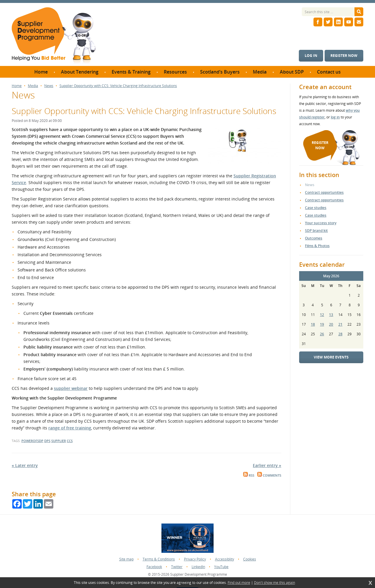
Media (33, 86)
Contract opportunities (324, 192)
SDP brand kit (316, 231)
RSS (249, 475)
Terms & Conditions (159, 559)
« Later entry (25, 465)
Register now (344, 56)
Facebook (154, 567)
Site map (126, 559)
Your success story (321, 223)
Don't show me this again (275, 583)
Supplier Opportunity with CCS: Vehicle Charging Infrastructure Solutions (118, 86)
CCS (70, 441)
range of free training (70, 428)
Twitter (177, 567)
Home (17, 86)
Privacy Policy (195, 559)
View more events (331, 357)
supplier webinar (71, 388)
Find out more (239, 583)
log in (335, 117)
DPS (47, 441)
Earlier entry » (267, 465)
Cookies (250, 559)
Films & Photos (317, 246)
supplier (59, 441)
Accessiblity (225, 559)
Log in (311, 56)
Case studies (316, 208)
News (49, 86)
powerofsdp (32, 441)
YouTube (221, 567)
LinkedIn (198, 567)
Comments (269, 475)
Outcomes (314, 238)
